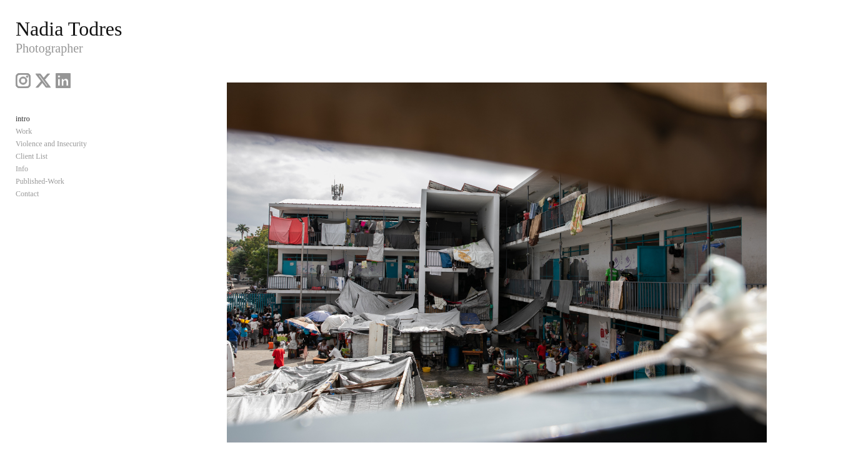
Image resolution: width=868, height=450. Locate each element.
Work (24, 131)
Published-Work (40, 181)
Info (22, 169)
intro (23, 119)
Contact (27, 194)
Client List (32, 156)
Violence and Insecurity (51, 144)
